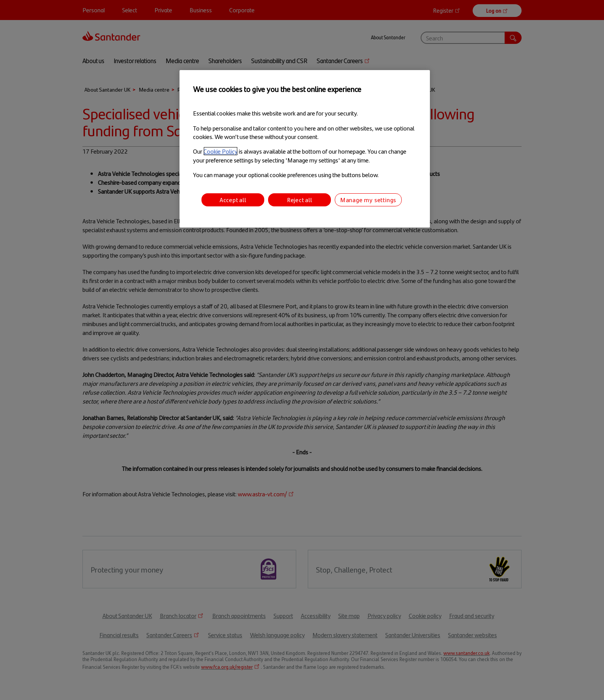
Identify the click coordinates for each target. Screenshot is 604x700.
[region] (305, 149)
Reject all (300, 200)
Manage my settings (368, 200)
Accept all (233, 200)
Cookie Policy (221, 151)
